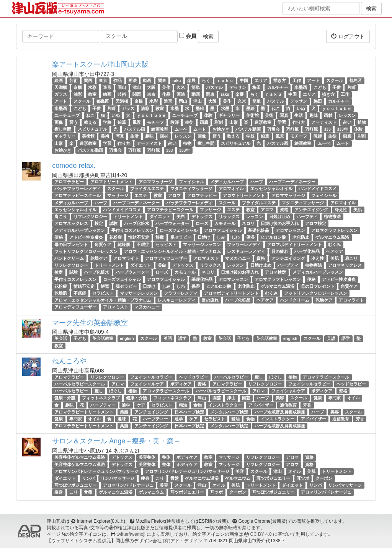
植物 (362, 122)
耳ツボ (303, 478)
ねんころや (69, 361)
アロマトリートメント (111, 182)
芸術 (73, 80)
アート (313, 80)
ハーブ (257, 182)
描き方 (280, 80)
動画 (147, 80)
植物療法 (332, 217)
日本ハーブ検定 (189, 412)
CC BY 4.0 (261, 534)
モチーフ (155, 122)
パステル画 (135, 129)
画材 (328, 115)
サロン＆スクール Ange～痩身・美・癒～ (116, 441)
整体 (166, 457)
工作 (297, 80)
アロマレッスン (290, 230)
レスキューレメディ (246, 251)
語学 (182, 339)
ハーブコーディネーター (292, 182)
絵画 (59, 80)
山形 (234, 122)
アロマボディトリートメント (295, 244)
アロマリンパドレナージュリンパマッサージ (96, 471)
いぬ (301, 108)
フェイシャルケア (147, 384)
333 (327, 129)
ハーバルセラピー (231, 377)
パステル (214, 87)
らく (206, 80)
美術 (269, 115)
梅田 (256, 87)
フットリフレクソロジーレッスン (86, 251)
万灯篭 (292, 129)
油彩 (78, 94)
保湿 (250, 238)
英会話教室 (103, 339)
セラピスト (166, 244)
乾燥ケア (99, 258)
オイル (354, 398)
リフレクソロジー (90, 217)
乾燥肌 (124, 244)
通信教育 (288, 405)
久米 (181, 87)
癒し (259, 377)
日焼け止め (280, 217)
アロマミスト (206, 258)
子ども (80, 339)
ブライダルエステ (147, 189)
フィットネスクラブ (101, 398)
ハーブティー (103, 405)
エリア (261, 80)
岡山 (122, 87)
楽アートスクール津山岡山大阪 (100, 64)
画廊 (204, 122)
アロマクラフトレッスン (334, 230)
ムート (200, 129)
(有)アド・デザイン (183, 541)
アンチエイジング (311, 210)
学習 (282, 122)
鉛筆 (122, 122)
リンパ (88, 478)
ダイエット (160, 217)
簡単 (196, 87)
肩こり (61, 217)
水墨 (175, 108)
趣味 (314, 115)
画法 (132, 80)
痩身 (145, 478)
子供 (336, 87)
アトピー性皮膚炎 (86, 238)
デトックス (202, 217)
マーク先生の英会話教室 (90, 323)
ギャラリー (229, 115)
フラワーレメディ (244, 244)
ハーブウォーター (172, 223)
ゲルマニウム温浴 (332, 238)
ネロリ (248, 223)
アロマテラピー (69, 182)
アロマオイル (231, 189)
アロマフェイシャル (223, 230)
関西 (88, 80)
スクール (335, 80)
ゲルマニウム (238, 478)
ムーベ (181, 129)
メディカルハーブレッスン (80, 230)
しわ (235, 238)
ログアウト (348, 36)
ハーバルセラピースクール (80, 384)
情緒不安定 (139, 238)
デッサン (238, 87)
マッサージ (118, 195)
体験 (208, 115)
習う (73, 122)
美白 (181, 217)
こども (320, 87)
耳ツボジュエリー (273, 478)
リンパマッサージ (118, 478)
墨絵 (200, 108)
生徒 (189, 122)
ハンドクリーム (69, 258)
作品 (118, 80)
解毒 (160, 238)
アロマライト (126, 258)
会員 (188, 36)
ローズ (202, 223)
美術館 (252, 115)
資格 (284, 210)
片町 (351, 87)
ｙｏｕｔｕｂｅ (337, 108)
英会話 (61, 339)
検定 (99, 223)
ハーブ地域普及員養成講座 (280, 412)
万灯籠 (311, 129)
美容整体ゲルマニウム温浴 (80, 457)
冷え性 (341, 210)
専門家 (334, 398)
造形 (107, 87)
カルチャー (278, 87)
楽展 (191, 80)
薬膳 (124, 412)
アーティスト (324, 122)
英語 (168, 339)
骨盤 (175, 478)
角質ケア (103, 244)
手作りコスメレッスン (132, 230)
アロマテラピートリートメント (84, 412)
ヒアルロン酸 (273, 238)
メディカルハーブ (227, 182)
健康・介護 (65, 398)
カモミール (225, 223)
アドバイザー (261, 405)
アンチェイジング (151, 412)
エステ (141, 195)
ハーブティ (307, 217)
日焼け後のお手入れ (280, 223)
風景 (137, 122)
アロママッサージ (155, 182)
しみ (221, 238)
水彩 (92, 87)
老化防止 (301, 238)
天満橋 (61, 87)
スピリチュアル (92, 129)
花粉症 (115, 238)
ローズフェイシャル (179, 230)
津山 (137, 87)
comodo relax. (74, 166)
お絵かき (221, 129)
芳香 (307, 405)
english (127, 339)
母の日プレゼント (71, 244)
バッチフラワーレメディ (78, 189)
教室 (92, 94)
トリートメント (128, 217)
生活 (299, 115)
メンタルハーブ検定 (229, 412)
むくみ (334, 244)
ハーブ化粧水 (137, 223)
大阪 (151, 87)
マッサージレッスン (202, 244)
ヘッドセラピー (194, 377)
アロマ (174, 195)
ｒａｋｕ (225, 80)
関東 (162, 80)
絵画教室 (160, 129)
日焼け (204, 238)
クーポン (324, 478)
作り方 (299, 122)
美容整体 (147, 457)
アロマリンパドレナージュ (128, 485)
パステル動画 (248, 129)
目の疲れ (280, 251)
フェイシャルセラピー (151, 377)
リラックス (229, 217)
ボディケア (181, 384)
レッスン (347, 115)
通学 (126, 405)
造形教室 (263, 122)
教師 (175, 122)
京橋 (78, 87)
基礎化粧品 (259, 230)
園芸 (217, 398)
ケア (141, 405)
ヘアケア (335, 251)
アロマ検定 (316, 223)
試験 (113, 223)
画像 (59, 122)
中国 (244, 80)
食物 (198, 405)
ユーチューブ (67, 115)
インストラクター (225, 405)
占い (347, 122)
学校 (107, 122)
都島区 (355, 80)
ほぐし (275, 377)
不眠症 (143, 244)
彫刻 (219, 122)
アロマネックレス (71, 223)
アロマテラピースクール (78, 195)
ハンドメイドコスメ (318, 189)
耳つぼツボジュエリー (75, 485)
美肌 (358, 210)
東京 (103, 80)
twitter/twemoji (131, 534)
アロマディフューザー (166, 258)
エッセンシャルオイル (271, 189)
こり (160, 478)
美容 (280, 398)
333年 (342, 129)
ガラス (61, 94)
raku (176, 80)
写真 (284, 115)
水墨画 (301, 87)
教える (90, 122)
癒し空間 (63, 129)
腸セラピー (181, 238)
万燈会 (274, 129)
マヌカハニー (238, 258)
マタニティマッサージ (191, 189)
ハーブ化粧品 (307, 251)
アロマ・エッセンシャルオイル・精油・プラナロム (172, 251)
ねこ (276, 108)
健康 (318, 398)
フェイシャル (191, 182)
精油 (183, 405)
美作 (166, 87)
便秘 (59, 238)
